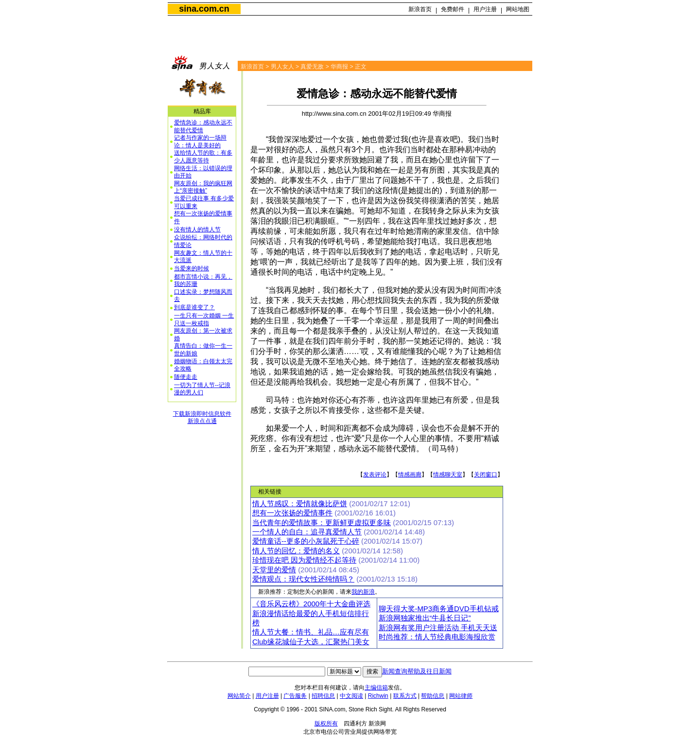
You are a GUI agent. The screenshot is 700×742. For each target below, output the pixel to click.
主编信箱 (376, 688)
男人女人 (282, 67)
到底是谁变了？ (194, 307)
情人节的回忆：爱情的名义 (296, 551)
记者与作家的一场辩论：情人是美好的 (200, 141)
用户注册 (485, 9)
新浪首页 (420, 9)
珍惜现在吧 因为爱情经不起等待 (304, 560)
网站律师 (461, 696)
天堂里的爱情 (274, 570)
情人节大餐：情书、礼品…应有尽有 (311, 632)
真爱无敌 (312, 67)
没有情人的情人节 (197, 230)
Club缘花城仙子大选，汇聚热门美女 (311, 642)
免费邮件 (453, 9)
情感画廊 (410, 475)
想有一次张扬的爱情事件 (292, 513)
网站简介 (239, 696)
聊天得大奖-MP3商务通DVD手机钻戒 (439, 609)
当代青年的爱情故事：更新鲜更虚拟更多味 (322, 523)
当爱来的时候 (192, 268)
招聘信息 (323, 696)
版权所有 (326, 724)
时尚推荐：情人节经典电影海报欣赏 (437, 637)
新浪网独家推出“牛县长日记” (425, 618)
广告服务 (295, 696)
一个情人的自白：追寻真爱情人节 (307, 532)
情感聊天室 (448, 475)
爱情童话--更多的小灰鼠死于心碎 (306, 541)
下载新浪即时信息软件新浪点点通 (202, 418)
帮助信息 (433, 696)
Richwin (378, 696)
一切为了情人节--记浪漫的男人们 (202, 389)
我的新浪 (363, 592)
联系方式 (405, 696)
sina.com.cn (204, 9)
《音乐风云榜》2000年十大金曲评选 (311, 604)
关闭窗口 (486, 475)
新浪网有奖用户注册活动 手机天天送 (438, 628)
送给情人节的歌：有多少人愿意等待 (203, 157)
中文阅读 (351, 696)
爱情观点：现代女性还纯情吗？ (303, 579)
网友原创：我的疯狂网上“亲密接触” (203, 187)
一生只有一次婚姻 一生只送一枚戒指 (204, 319)
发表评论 (375, 475)
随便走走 (186, 377)
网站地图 (518, 9)
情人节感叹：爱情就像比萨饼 (300, 504)
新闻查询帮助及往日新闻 (417, 671)
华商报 (339, 67)
